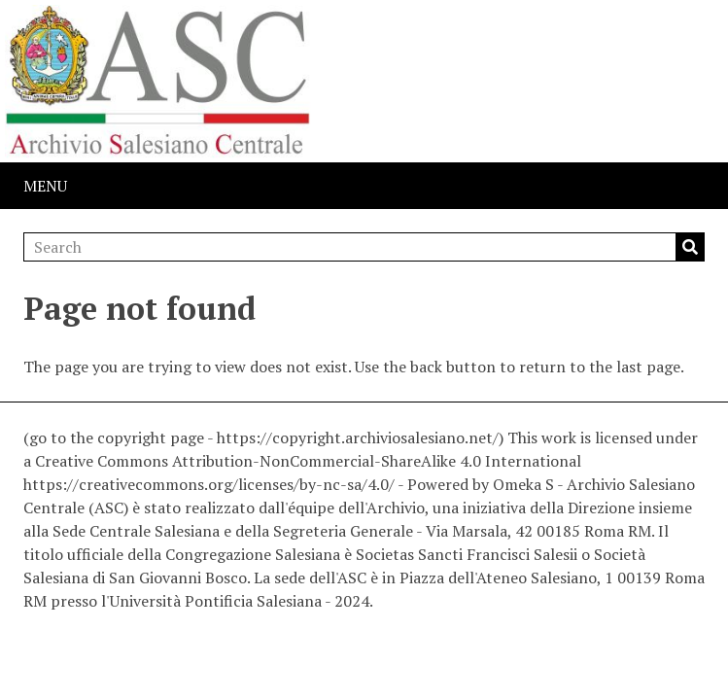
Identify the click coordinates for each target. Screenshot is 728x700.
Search (690, 247)
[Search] (364, 247)
